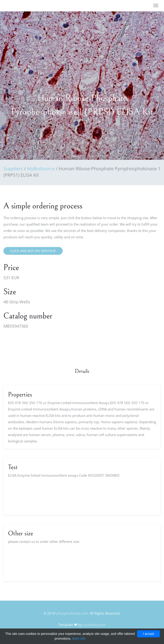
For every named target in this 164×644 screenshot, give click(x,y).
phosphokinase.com (72, 613)
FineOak (17, 6)
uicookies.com (94, 625)
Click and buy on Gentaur (33, 251)
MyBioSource (41, 169)
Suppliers (13, 169)
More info (79, 639)
